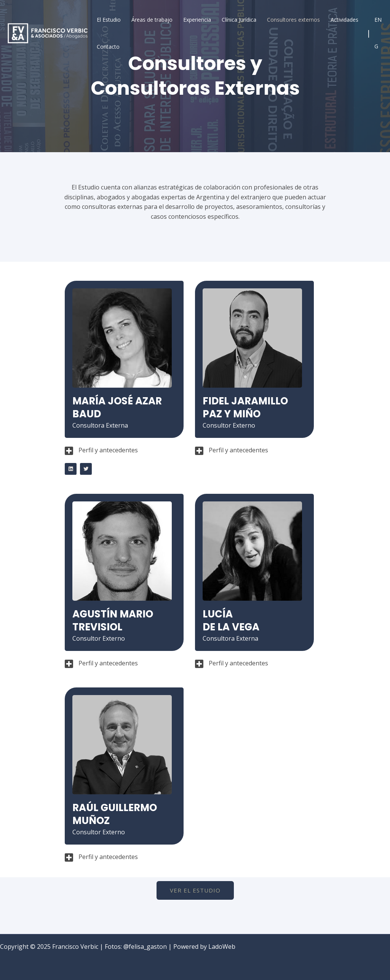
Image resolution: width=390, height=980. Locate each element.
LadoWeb (222, 947)
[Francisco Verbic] (48, 32)
